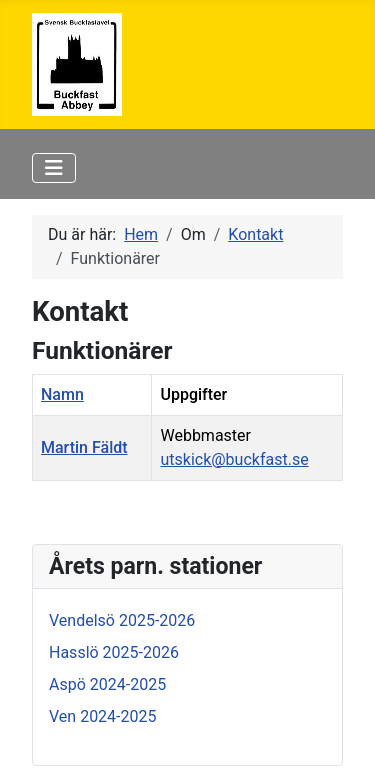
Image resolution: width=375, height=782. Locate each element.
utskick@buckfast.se (234, 459)
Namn (62, 394)
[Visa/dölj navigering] (54, 168)
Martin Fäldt (84, 447)
